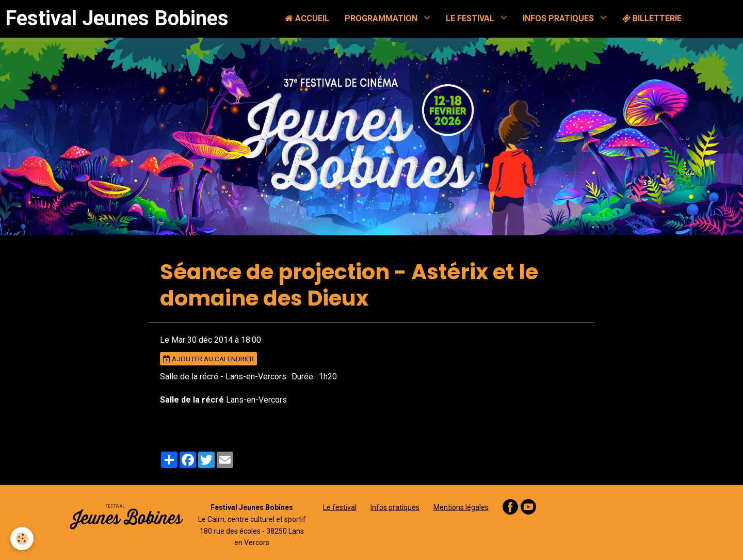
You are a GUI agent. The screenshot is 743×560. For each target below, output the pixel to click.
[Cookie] (22, 539)
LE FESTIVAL (471, 18)
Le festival (340, 507)
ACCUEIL (307, 18)
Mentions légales (461, 507)
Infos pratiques (395, 507)
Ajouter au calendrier (208, 359)
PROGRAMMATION (382, 18)
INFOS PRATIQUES (559, 18)
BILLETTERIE (652, 18)
